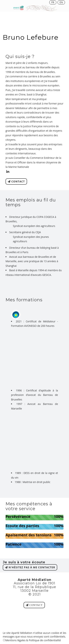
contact (16, 181)
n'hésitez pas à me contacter (30, 567)
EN (61, 2)
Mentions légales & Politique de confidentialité (33, 640)
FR (53, 2)
